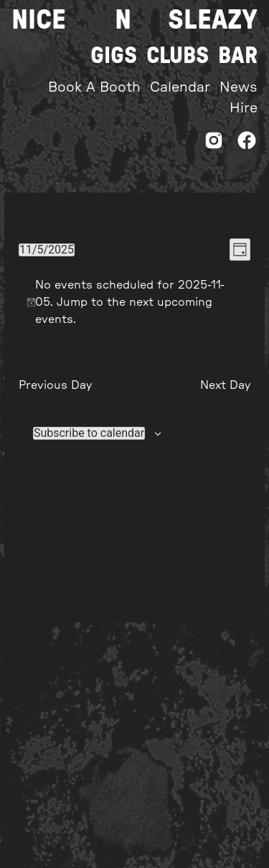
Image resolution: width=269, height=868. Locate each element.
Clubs (178, 56)
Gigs (114, 56)
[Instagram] (214, 144)
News (239, 88)
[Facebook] (247, 144)
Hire (244, 108)
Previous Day (55, 385)
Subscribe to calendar (89, 433)
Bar (238, 56)
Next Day (225, 385)
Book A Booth (94, 88)
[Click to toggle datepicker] (47, 250)
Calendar (180, 88)
